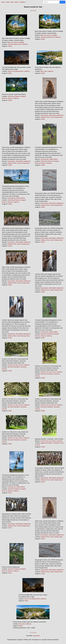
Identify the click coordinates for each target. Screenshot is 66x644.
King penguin (44, 115)
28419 (26, 601)
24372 (10, 493)
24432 (10, 338)
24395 (43, 292)
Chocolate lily (44, 159)
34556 (10, 46)
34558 (43, 39)
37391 (10, 444)
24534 (43, 539)
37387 (10, 411)
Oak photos (36, 636)
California (25, 44)
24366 (43, 165)
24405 (43, 119)
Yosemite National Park (15, 44)
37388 (43, 411)
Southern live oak (13, 365)
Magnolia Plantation (46, 443)
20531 (10, 573)
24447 (43, 242)
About (8, 2)
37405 (43, 447)
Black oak (10, 42)
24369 (10, 204)
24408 (10, 246)
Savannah (24, 367)
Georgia (4, 369)
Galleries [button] (23, 2)
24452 (43, 482)
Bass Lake (44, 71)
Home (3, 2)
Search (17, 2)
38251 (21, 626)
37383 (10, 371)
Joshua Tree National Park (15, 71)
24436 (43, 574)
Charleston (56, 443)
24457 (10, 528)
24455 (10, 285)
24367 (43, 338)
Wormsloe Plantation (14, 367)
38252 (43, 73)
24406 (10, 165)
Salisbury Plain (45, 117)
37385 (43, 378)
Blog (12, 2)
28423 (10, 73)
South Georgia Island (56, 117)
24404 (43, 207)
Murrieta (10, 98)
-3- (33, 11)
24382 (10, 100)
